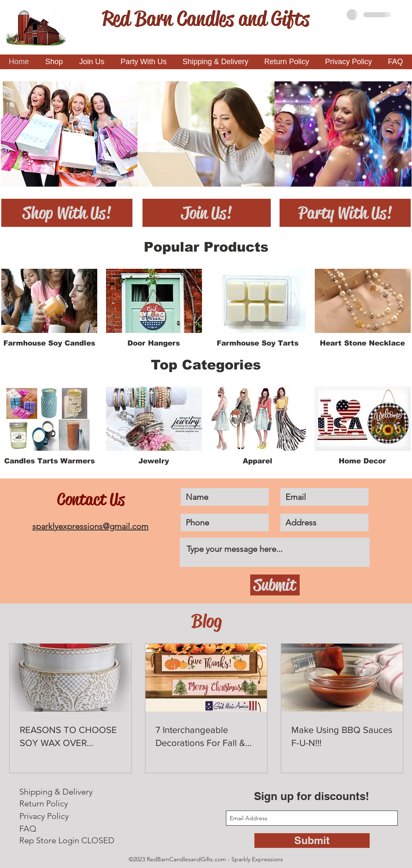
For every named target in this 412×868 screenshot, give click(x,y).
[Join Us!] (207, 213)
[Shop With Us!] (67, 213)
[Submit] (275, 585)
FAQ (28, 829)
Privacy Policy (44, 816)
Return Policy (44, 803)
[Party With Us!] (345, 213)
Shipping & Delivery (56, 792)
